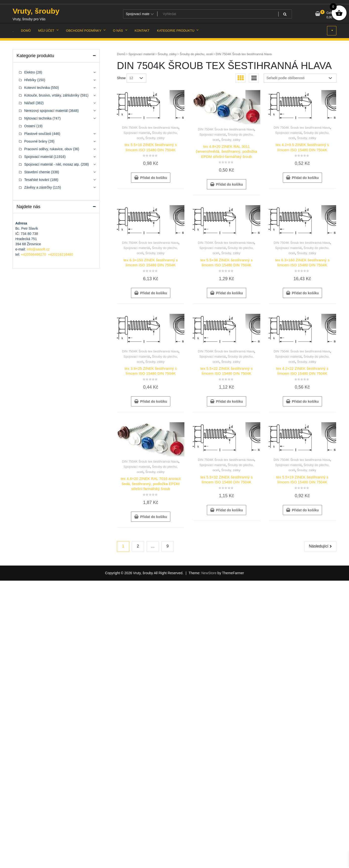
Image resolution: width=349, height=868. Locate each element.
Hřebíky (30, 80)
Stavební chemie (37, 172)
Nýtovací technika (38, 118)
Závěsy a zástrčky (38, 187)
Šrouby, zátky (167, 54)
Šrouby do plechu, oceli (196, 54)
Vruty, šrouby (36, 11)
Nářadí (29, 103)
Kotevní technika (37, 88)
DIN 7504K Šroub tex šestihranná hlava (150, 128)
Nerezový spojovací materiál (46, 111)
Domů (121, 54)
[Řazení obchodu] (300, 78)
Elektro (30, 72)
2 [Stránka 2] (138, 546)
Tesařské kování (37, 180)
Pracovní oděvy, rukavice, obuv (48, 149)
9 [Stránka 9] (168, 546)
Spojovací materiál (142, 54)
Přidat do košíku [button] (154, 178)
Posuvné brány (36, 141)
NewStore (209, 573)
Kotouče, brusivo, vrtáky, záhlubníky (52, 95)
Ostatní (30, 126)
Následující (318, 546)
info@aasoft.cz (38, 249)
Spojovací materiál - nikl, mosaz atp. (52, 164)
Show (121, 78)
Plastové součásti (38, 134)
